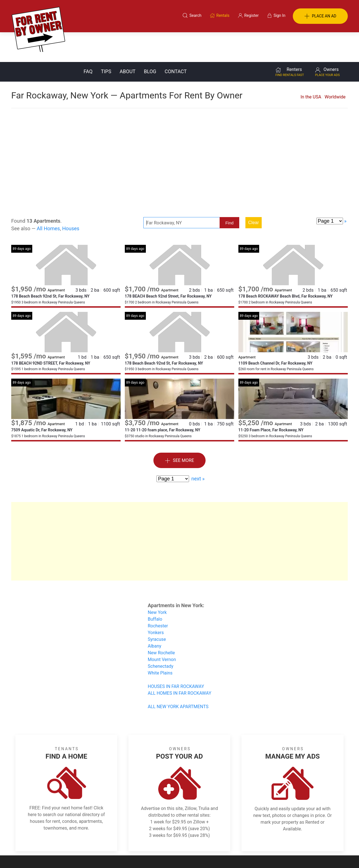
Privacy (183, 841)
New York (157, 583)
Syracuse (157, 610)
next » (198, 449)
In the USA (311, 67)
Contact (176, 42)
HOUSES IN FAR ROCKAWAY (176, 657)
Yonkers (156, 603)
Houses (71, 199)
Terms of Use (122, 841)
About (128, 42)
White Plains (160, 643)
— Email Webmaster (330, 855)
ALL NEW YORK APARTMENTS (178, 677)
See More (179, 431)
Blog (150, 42)
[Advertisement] (179, 123)
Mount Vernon (162, 630)
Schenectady (161, 636)
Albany (155, 616)
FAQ (88, 42)
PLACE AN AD (320, 16)
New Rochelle (161, 623)
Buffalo (155, 589)
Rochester (158, 596)
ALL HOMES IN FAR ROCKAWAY (180, 663)
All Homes (48, 199)
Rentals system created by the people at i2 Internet (268, 855)
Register (274, 841)
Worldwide (335, 67)
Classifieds (88, 841)
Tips (106, 42)
